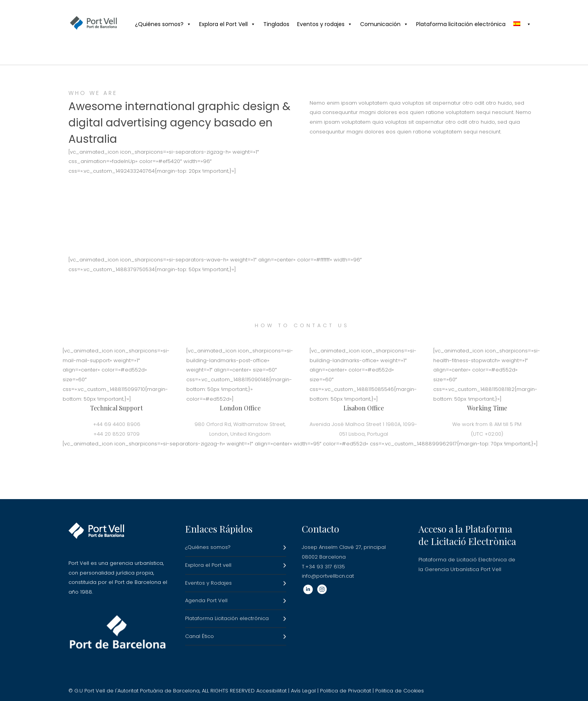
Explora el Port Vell (227, 24)
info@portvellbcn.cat (328, 576)
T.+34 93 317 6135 (323, 567)
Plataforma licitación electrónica (461, 24)
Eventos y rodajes (325, 24)
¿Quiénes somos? (163, 24)
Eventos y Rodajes (208, 583)
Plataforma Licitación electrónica (227, 618)
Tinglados (276, 24)
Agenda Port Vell (206, 600)
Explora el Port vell (208, 565)
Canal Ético (199, 636)
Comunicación (384, 24)
